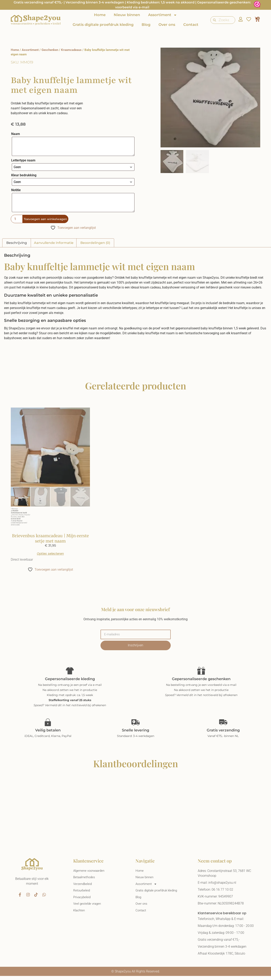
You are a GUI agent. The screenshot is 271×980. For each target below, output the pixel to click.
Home (100, 15)
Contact (191, 25)
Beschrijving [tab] (17, 243)
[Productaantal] (17, 219)
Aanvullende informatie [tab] (54, 243)
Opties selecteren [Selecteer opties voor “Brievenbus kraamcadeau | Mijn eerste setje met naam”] (50, 555)
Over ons (167, 25)
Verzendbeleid (83, 888)
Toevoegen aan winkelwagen (48, 219)
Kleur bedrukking (24, 175)
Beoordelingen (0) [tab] (95, 243)
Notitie (16, 190)
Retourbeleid (82, 895)
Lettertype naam (23, 160)
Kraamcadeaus (71, 50)
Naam (16, 134)
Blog (146, 25)
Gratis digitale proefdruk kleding (103, 25)
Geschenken (50, 50)
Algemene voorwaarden (90, 875)
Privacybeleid (83, 902)
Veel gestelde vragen (88, 909)
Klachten (80, 916)
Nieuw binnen (127, 15)
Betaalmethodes (85, 882)
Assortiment (163, 15)
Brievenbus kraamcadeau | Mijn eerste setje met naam (50, 538)
